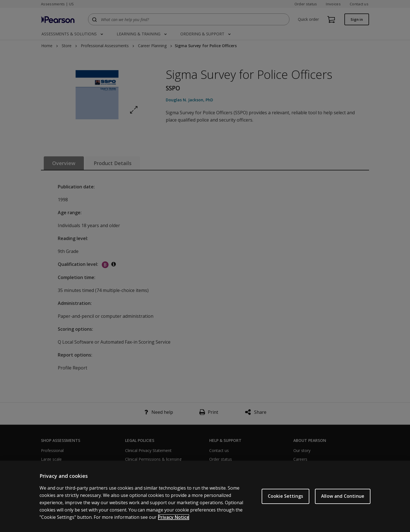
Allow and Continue (343, 496)
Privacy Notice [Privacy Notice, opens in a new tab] (174, 517)
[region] (205, 496)
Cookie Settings (285, 496)
